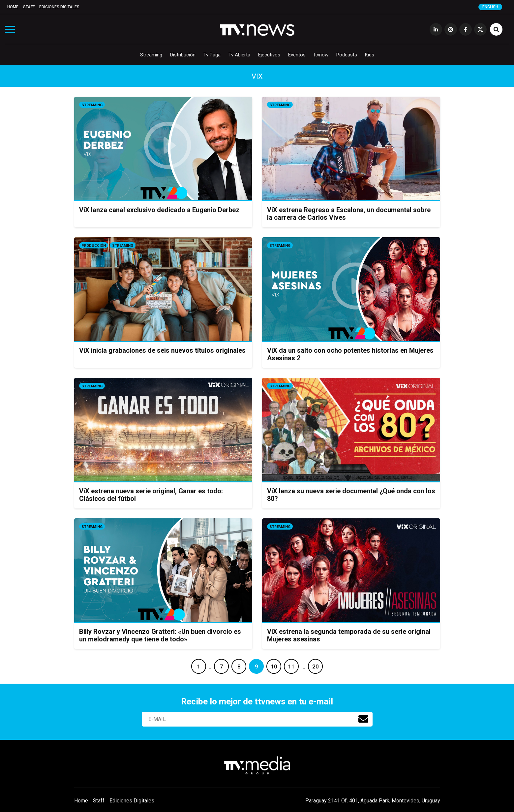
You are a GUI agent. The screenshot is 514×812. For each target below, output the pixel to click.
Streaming (151, 55)
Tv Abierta (239, 55)
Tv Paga (212, 55)
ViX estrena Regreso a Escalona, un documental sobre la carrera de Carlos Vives (349, 214)
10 (274, 666)
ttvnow (321, 55)
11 (291, 666)
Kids (370, 55)
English (490, 7)
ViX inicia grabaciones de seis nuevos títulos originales (162, 350)
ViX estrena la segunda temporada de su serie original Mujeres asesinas (349, 635)
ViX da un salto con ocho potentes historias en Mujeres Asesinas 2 (350, 354)
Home (13, 7)
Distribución (183, 55)
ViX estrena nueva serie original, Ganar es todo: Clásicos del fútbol (151, 495)
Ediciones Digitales (59, 7)
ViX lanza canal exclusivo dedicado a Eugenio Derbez (159, 210)
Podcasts (347, 55)
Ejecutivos (269, 55)
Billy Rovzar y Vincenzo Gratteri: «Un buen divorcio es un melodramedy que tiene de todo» (160, 635)
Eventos (297, 55)
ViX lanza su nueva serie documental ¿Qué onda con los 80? (351, 495)
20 (316, 666)
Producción (94, 246)
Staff (29, 7)
